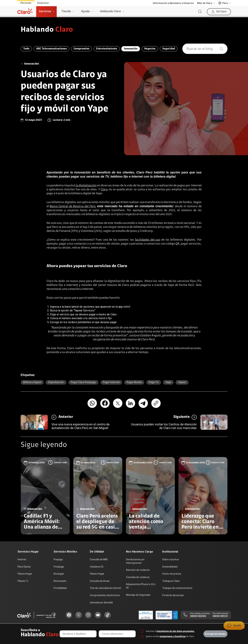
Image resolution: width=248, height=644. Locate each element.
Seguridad (169, 49)
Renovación (60, 581)
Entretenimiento (107, 49)
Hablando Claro (110, 12)
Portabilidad (60, 588)
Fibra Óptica (24, 567)
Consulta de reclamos (138, 577)
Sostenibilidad (170, 567)
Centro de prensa (172, 574)
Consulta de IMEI (99, 559)
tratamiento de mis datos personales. (176, 631)
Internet (22, 559)
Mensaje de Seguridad (138, 595)
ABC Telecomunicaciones (51, 49)
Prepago (58, 559)
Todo (26, 49)
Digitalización (56, 382)
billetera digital (32, 382)
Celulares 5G (97, 567)
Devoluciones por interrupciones (135, 561)
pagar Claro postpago (83, 382)
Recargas (59, 574)
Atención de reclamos (138, 570)
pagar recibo (134, 382)
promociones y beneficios (173, 637)
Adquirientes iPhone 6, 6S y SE (141, 586)
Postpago (59, 567)
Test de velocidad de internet (105, 588)
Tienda (66, 12)
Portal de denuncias (173, 595)
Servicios (45, 12)
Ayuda (85, 12)
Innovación (131, 49)
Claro (104, 190)
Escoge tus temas (215, 634)
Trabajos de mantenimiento (177, 588)
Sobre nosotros (171, 559)
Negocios (150, 49)
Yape (168, 382)
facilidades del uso (148, 240)
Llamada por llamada (101, 602)
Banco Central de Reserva (67, 207)
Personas (26, 3)
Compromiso (81, 49)
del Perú (90, 207)
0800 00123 (220, 616)
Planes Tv (23, 581)
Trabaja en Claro (171, 581)
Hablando (47, 30)
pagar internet (111, 382)
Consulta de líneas (100, 581)
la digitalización (86, 186)
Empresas (43, 3)
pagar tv (154, 382)
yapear (182, 382)
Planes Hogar (25, 574)
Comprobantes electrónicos (105, 595)
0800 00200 (198, 616)
